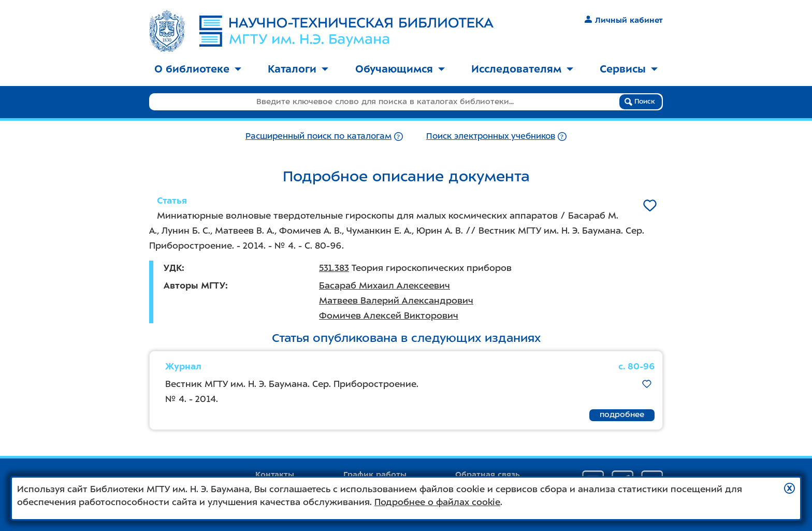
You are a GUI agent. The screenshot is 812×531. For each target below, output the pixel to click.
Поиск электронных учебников (491, 136)
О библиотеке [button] (198, 69)
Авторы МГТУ (194, 285)
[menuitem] (198, 70)
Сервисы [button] (629, 69)
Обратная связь (488, 475)
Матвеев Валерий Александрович (396, 300)
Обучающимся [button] (400, 69)
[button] (789, 488)
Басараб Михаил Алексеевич (385, 285)
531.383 (334, 268)
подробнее (622, 414)
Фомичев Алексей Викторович (389, 315)
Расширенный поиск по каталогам (318, 136)
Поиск (640, 102)
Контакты (275, 475)
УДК (173, 268)
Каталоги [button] (298, 69)
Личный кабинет (624, 20)
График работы (375, 475)
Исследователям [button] (522, 69)
